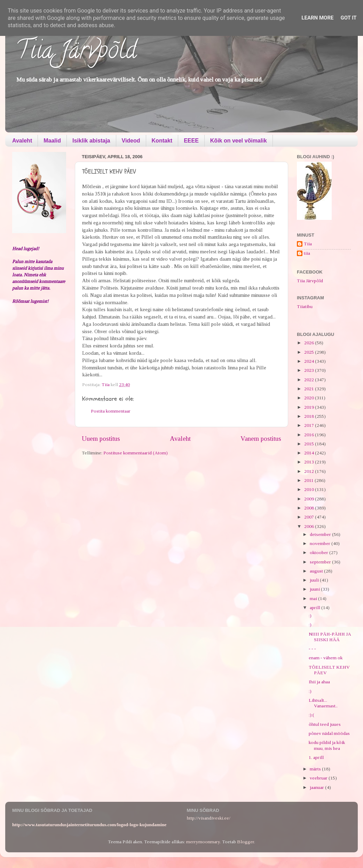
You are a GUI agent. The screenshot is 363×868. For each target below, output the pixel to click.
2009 (310, 499)
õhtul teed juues (325, 724)
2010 (310, 489)
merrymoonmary (203, 842)
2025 (310, 352)
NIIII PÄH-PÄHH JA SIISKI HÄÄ (330, 637)
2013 (310, 462)
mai (314, 598)
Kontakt (162, 141)
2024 (310, 361)
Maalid (52, 141)
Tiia (308, 244)
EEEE (191, 141)
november (321, 543)
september (321, 562)
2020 (310, 398)
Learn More (317, 18)
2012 (310, 471)
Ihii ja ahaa (319, 682)
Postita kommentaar (111, 411)
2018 (310, 416)
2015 (310, 444)
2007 (310, 517)
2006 (310, 526)
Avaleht (22, 141)
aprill (315, 608)
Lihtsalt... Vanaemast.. (323, 703)
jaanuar (317, 787)
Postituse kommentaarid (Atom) (136, 453)
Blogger (246, 842)
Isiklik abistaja (91, 141)
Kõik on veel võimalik (239, 141)
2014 (310, 453)
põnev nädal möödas (329, 733)
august (317, 571)
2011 (309, 480)
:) (310, 616)
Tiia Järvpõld (76, 53)
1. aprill (316, 757)
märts (316, 769)
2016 (310, 435)
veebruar (319, 778)
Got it (348, 18)
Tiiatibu (305, 306)
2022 (310, 380)
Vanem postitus (261, 439)
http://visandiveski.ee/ (209, 818)
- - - (312, 649)
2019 (310, 407)
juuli (315, 580)
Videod (131, 141)
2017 (310, 425)
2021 (310, 389)
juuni (315, 589)
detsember (321, 534)
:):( (311, 715)
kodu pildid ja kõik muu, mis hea (327, 745)
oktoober (319, 552)
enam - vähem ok (326, 658)
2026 (310, 343)
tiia (307, 253)
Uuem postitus (101, 439)
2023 (310, 370)
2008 (310, 508)
